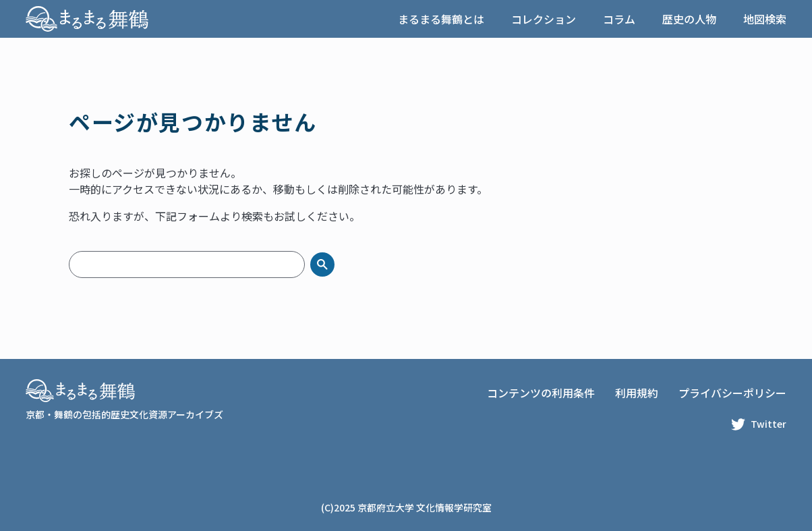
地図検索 (765, 19)
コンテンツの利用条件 (541, 393)
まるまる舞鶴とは (441, 19)
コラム (619, 19)
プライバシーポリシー (732, 393)
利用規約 (637, 393)
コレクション (544, 19)
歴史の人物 (689, 19)
